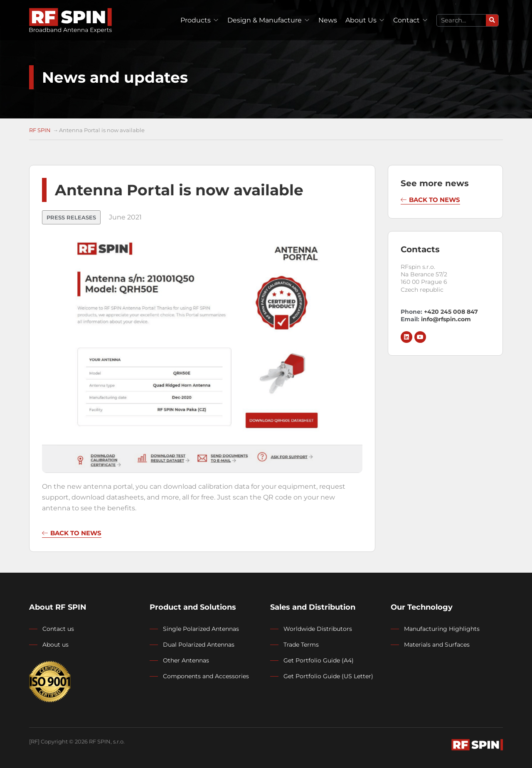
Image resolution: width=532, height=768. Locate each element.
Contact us (58, 629)
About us (55, 645)
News (328, 20)
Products (196, 20)
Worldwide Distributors (318, 629)
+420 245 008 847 (450, 312)
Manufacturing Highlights (442, 629)
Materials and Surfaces (437, 645)
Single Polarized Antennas (201, 629)
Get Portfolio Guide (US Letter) (328, 676)
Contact (406, 20)
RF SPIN (40, 130)
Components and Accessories (206, 676)
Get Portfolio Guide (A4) (319, 660)
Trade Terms (301, 645)
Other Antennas (186, 660)
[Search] (492, 20)
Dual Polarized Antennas (199, 645)
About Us (361, 20)
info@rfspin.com (446, 319)
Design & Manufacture (265, 20)
